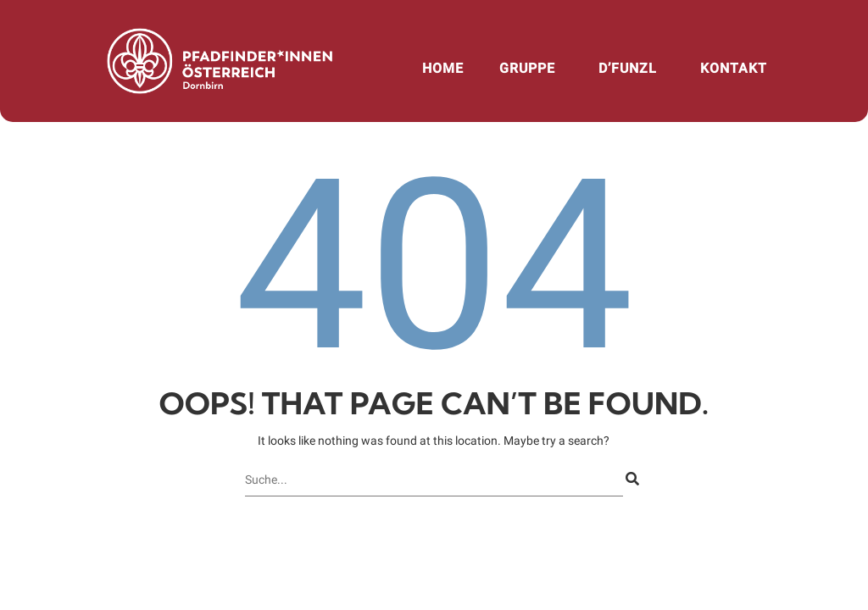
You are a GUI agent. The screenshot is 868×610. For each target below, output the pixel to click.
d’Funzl (628, 68)
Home (443, 68)
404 (434, 266)
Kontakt (734, 68)
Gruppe (527, 68)
